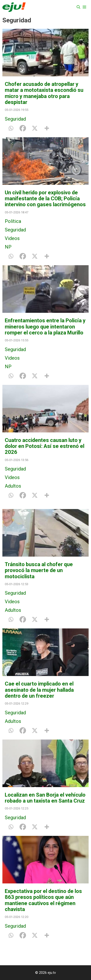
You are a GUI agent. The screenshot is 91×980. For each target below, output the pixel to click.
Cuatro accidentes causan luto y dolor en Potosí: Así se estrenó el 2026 (45, 446)
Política (13, 221)
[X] (35, 128)
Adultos (13, 486)
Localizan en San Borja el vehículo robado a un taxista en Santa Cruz (45, 798)
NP (8, 247)
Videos (12, 238)
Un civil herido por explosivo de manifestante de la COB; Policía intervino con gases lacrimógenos (45, 199)
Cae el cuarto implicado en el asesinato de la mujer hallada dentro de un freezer (39, 690)
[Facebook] (23, 128)
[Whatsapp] (11, 128)
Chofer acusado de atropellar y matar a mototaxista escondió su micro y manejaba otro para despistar (44, 93)
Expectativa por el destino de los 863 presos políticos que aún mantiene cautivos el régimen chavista (43, 900)
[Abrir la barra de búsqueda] (78, 7)
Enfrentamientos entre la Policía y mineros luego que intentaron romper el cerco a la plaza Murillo (45, 327)
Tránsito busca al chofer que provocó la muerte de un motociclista (39, 570)
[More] (47, 128)
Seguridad (15, 119)
